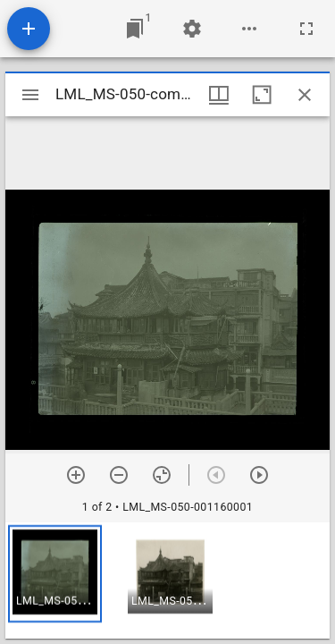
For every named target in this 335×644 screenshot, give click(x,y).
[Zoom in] (76, 475)
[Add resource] (29, 29)
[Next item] (259, 475)
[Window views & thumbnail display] (219, 95)
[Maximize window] (262, 95)
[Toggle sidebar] (30, 95)
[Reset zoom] (162, 475)
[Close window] (305, 95)
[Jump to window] (135, 29)
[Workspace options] (249, 29)
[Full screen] (306, 29)
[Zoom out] (119, 475)
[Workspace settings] (192, 29)
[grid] (167, 580)
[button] (55, 574)
